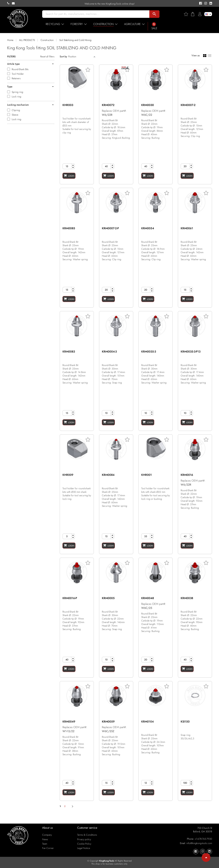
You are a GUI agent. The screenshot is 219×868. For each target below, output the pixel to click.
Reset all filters (47, 56)
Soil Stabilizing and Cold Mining (75, 40)
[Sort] (81, 56)
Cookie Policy (84, 844)
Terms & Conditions (87, 835)
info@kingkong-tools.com (199, 843)
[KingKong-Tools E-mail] (14, 3)
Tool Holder (18, 74)
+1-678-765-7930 (203, 839)
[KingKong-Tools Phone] (10, 3)
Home (10, 40)
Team (45, 844)
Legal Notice (84, 848)
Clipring (16, 110)
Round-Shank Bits (20, 69)
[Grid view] (205, 55)
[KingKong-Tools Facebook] (200, 3)
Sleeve (15, 115)
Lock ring (16, 97)
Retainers (16, 78)
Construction (47, 40)
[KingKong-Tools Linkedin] (210, 3)
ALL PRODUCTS (27, 40)
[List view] (210, 55)
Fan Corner (48, 848)
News (45, 839)
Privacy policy (84, 839)
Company (47, 835)
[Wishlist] (187, 14)
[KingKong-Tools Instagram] (205, 3)
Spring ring (17, 92)
